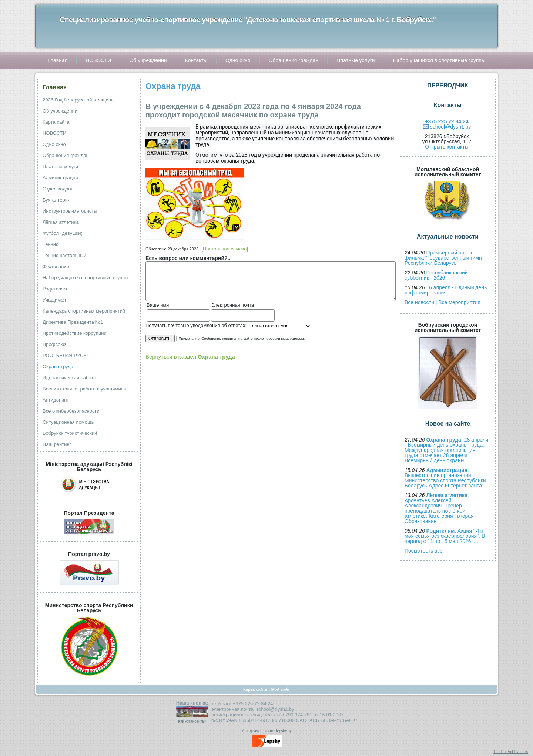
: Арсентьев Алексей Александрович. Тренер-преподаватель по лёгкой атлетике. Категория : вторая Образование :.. (439, 508)
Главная (55, 87)
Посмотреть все (424, 551)
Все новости (419, 302)
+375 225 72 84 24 (447, 121)
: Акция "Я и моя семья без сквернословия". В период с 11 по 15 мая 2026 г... (445, 536)
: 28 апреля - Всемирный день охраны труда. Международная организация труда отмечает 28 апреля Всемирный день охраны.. (446, 450)
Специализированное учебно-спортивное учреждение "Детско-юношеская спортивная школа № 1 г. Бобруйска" (248, 20)
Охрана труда (173, 86)
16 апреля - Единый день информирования (446, 290)
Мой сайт (281, 689)
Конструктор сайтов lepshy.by (266, 731)
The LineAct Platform (511, 752)
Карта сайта (255, 689)
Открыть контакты (447, 147)
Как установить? (192, 721)
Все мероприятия (459, 302)
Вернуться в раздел (190, 357)
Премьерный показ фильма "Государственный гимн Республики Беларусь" (443, 258)
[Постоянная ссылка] (225, 249)
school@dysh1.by (451, 127)
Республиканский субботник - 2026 (436, 275)
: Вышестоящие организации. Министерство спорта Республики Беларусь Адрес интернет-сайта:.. (445, 478)
